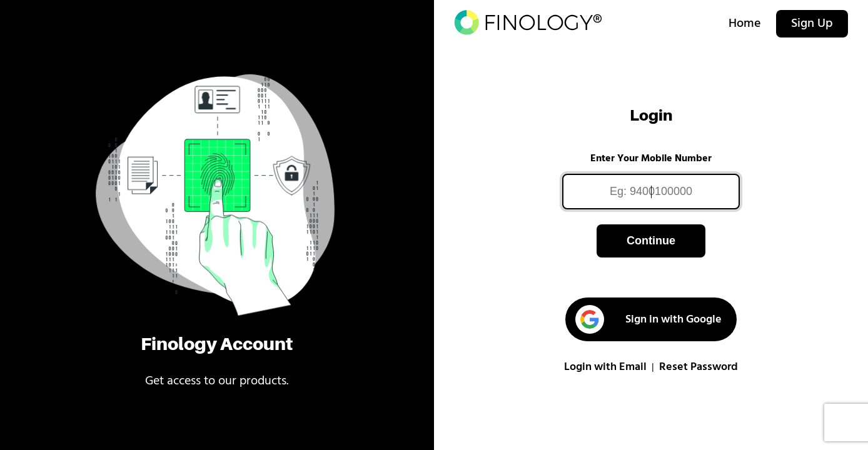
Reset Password (699, 367)
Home (745, 24)
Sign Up (812, 24)
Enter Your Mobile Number (651, 159)
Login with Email (605, 367)
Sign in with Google (648, 319)
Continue (651, 241)
